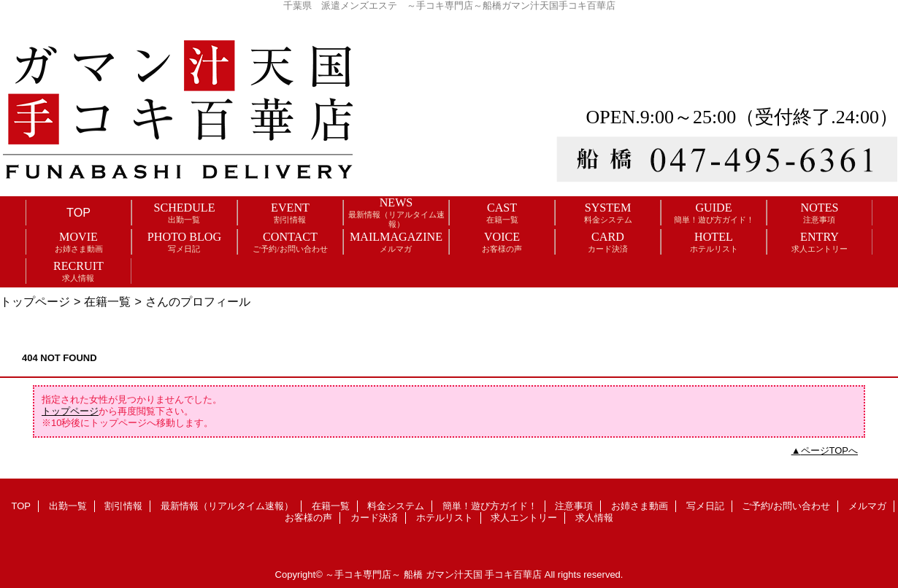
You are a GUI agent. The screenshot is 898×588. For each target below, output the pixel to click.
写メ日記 (705, 506)
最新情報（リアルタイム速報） (227, 506)
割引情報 (123, 506)
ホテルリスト (445, 518)
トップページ (35, 301)
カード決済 (374, 518)
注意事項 (574, 506)
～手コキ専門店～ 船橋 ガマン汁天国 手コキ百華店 (433, 575)
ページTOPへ (830, 450)
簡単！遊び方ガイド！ (490, 506)
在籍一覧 (107, 301)
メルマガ (867, 506)
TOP (78, 212)
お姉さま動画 (640, 506)
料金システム (396, 506)
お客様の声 (308, 518)
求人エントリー (524, 518)
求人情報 (594, 518)
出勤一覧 (68, 506)
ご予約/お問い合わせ (786, 506)
